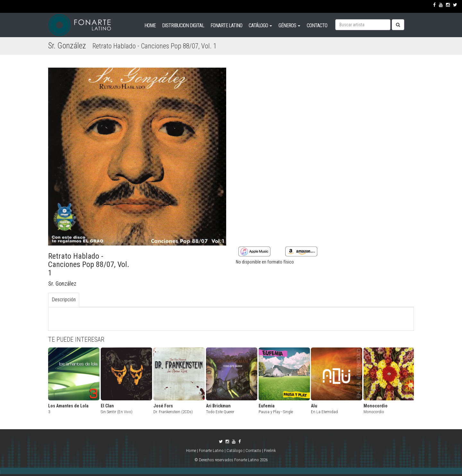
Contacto (253, 451)
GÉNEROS (289, 25)
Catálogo (235, 451)
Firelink (270, 451)
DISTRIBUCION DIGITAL (183, 25)
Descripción (64, 300)
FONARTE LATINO (226, 25)
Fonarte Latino (211, 451)
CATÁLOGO (260, 25)
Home (192, 451)
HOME (150, 25)
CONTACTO (317, 25)
